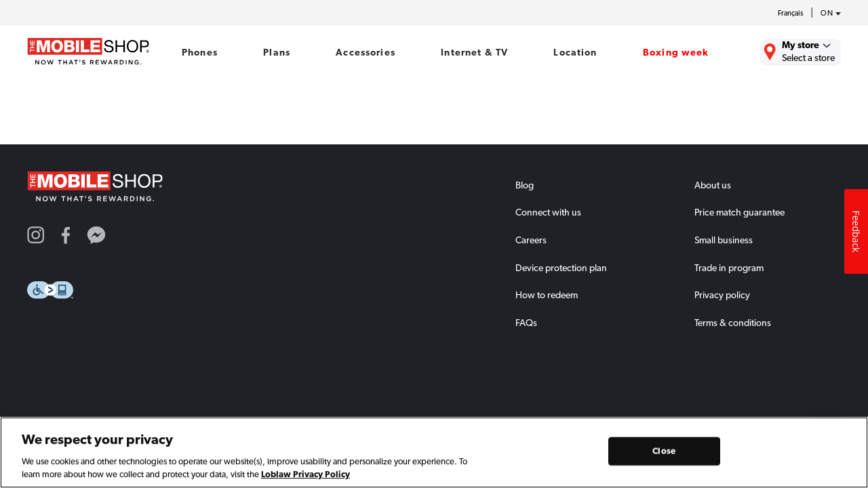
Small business (724, 240)
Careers (531, 240)
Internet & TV (474, 52)
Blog (525, 185)
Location (575, 52)
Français (791, 13)
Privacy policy (722, 295)
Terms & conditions (733, 323)
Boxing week (676, 52)
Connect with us (548, 212)
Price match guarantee (739, 212)
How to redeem (547, 295)
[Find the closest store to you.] (800, 52)
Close (664, 454)
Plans (277, 52)
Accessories (366, 52)
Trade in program (729, 268)
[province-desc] (827, 14)
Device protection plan (561, 268)
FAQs (526, 323)
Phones (200, 52)
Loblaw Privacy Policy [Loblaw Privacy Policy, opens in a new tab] (305, 477)
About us (713, 185)
